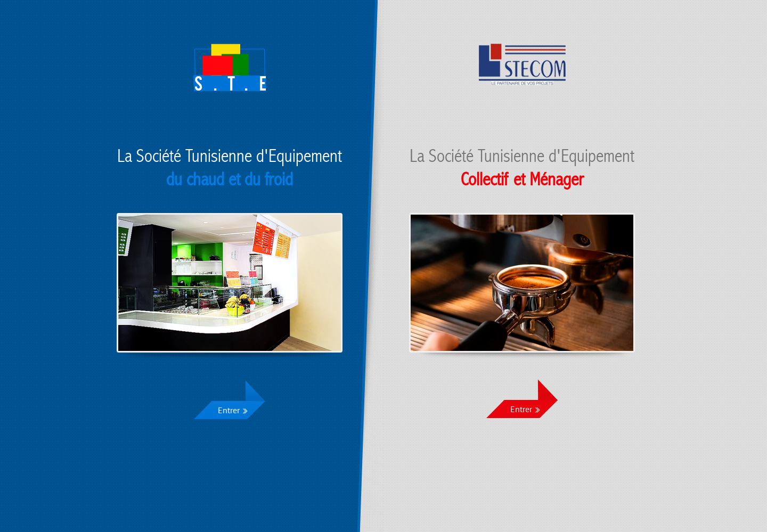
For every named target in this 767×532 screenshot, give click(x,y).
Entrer (229, 411)
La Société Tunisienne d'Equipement (230, 168)
